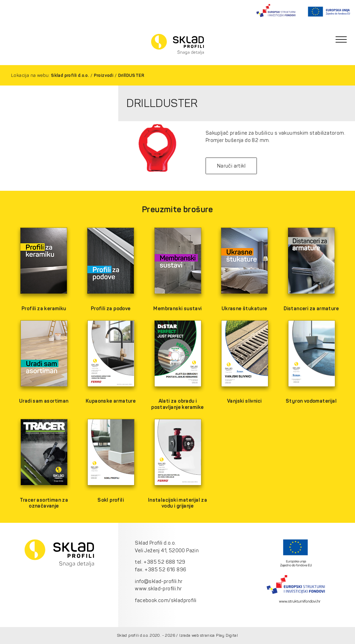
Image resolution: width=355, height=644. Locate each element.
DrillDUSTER (131, 75)
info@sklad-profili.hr (159, 581)
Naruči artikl (231, 166)
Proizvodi (104, 75)
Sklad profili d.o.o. (70, 75)
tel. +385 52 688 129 (160, 562)
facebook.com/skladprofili (166, 600)
